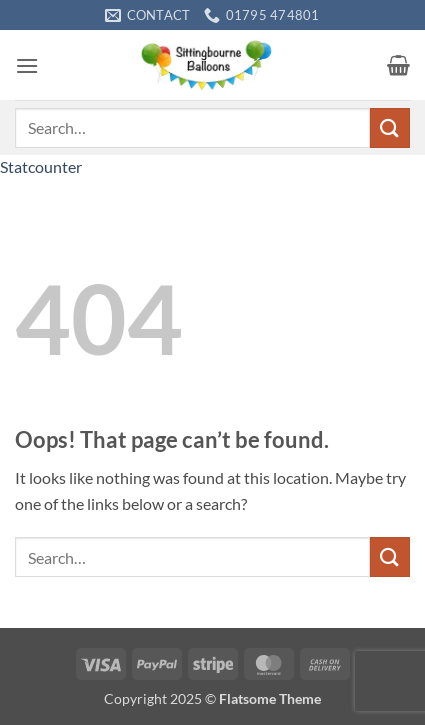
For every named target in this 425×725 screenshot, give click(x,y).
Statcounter (41, 166)
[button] (27, 65)
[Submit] (390, 127)
